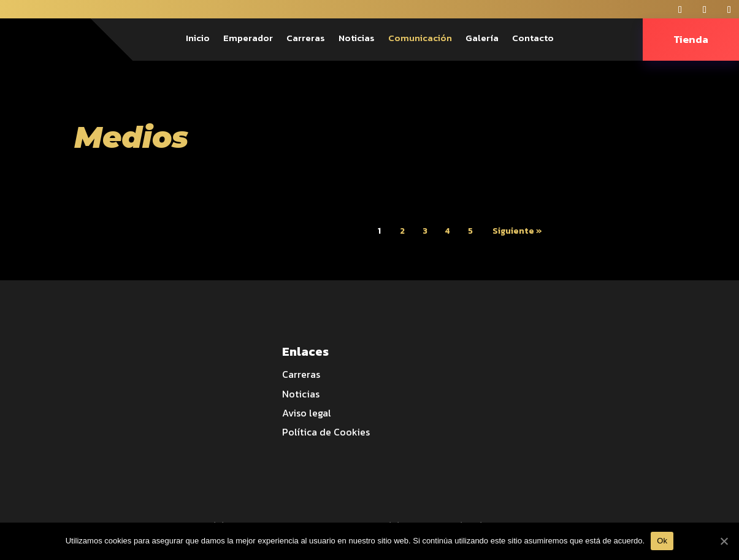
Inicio (198, 39)
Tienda (691, 39)
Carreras (306, 39)
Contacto (533, 39)
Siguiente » (517, 231)
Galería (482, 39)
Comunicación (420, 39)
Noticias (357, 39)
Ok (662, 541)
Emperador (248, 39)
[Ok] (724, 541)
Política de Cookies (326, 432)
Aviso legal (307, 413)
